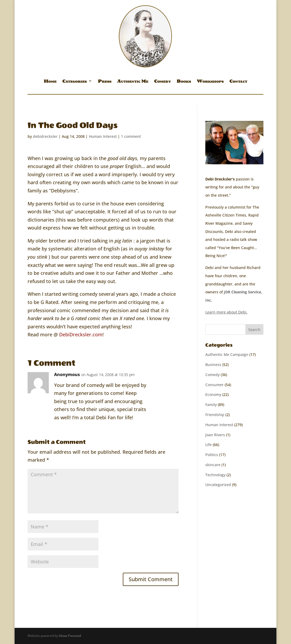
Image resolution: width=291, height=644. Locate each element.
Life (209, 445)
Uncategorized (218, 485)
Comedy (162, 82)
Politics (212, 455)
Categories (75, 82)
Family (211, 405)
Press (105, 82)
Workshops (210, 82)
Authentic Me (133, 82)
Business (213, 365)
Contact (238, 82)
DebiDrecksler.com (81, 334)
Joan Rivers (215, 435)
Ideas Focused (70, 636)
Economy (213, 394)
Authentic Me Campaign (227, 354)
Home (50, 82)
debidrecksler (45, 136)
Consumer (214, 385)
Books (184, 82)
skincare (213, 465)
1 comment (131, 136)
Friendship (215, 415)
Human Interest (103, 136)
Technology (215, 475)
